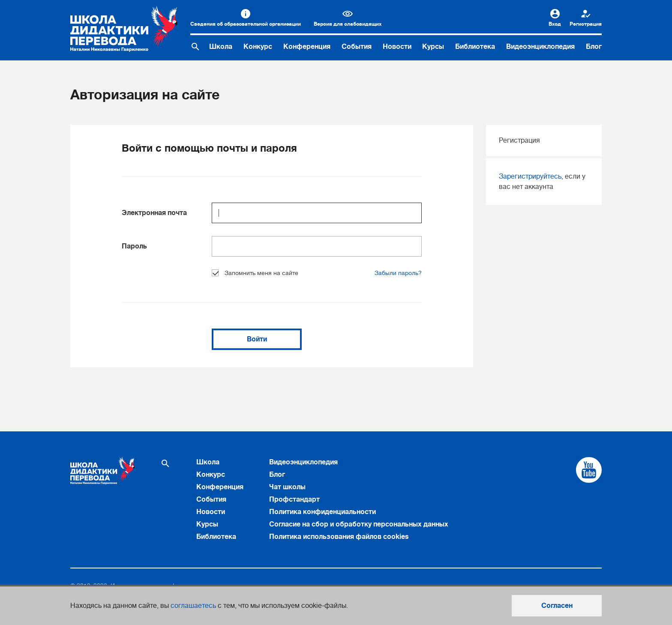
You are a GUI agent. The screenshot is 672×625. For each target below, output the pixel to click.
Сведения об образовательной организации (246, 24)
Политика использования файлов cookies (339, 537)
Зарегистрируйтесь (530, 176)
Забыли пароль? (398, 273)
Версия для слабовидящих (348, 24)
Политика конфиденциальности (322, 512)
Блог (594, 47)
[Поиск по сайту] (195, 47)
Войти (257, 339)
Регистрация (586, 24)
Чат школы (287, 487)
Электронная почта (154, 213)
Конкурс (258, 47)
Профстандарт (294, 499)
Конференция (307, 47)
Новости (397, 47)
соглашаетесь (193, 606)
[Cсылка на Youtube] (589, 470)
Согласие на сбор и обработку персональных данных (359, 524)
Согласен (557, 606)
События (357, 47)
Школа (221, 47)
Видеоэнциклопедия (540, 47)
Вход (555, 24)
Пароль (134, 246)
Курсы (433, 47)
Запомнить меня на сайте (255, 273)
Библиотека (475, 47)
